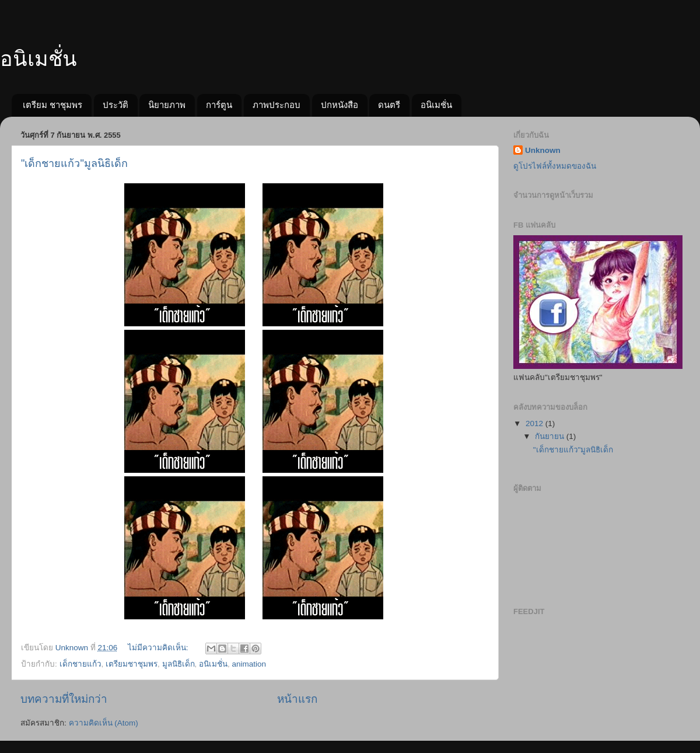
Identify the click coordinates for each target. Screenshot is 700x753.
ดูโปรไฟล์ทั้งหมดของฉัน (555, 166)
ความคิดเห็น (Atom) (104, 723)
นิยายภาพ (167, 105)
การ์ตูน (219, 105)
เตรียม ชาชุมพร (52, 105)
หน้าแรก (297, 699)
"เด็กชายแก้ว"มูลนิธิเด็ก (74, 163)
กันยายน (551, 436)
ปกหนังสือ (339, 105)
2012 (535, 423)
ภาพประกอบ (276, 105)
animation (249, 664)
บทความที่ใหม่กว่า (64, 699)
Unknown (543, 150)
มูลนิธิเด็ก (178, 664)
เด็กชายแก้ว (80, 664)
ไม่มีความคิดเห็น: (159, 648)
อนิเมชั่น (38, 59)
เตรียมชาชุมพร (132, 664)
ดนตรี (389, 105)
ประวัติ (116, 105)
